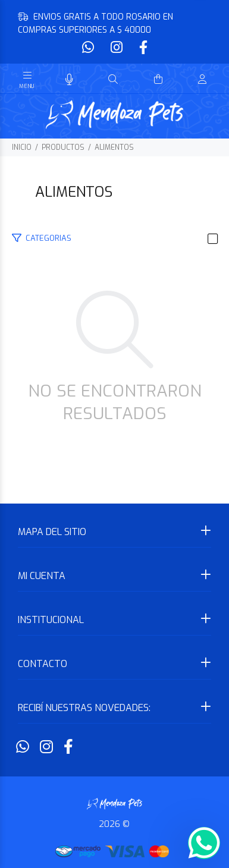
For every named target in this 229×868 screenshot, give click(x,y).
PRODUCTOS (63, 147)
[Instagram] (117, 48)
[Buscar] (113, 80)
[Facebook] (142, 48)
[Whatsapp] (89, 48)
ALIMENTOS (114, 147)
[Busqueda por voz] (69, 80)
